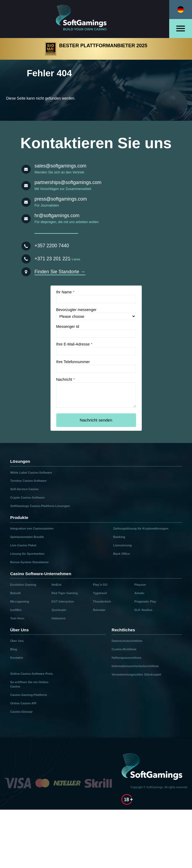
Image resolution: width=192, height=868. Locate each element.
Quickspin (59, 610)
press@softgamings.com (61, 199)
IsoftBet (16, 610)
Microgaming (20, 601)
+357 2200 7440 (52, 246)
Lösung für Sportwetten (27, 554)
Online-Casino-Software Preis (31, 674)
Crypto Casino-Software (27, 498)
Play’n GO (100, 585)
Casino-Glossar (21, 712)
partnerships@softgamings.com (68, 182)
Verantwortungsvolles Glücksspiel (136, 674)
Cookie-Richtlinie (124, 649)
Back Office (122, 554)
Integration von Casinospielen (32, 528)
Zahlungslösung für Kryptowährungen (141, 528)
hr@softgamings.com (57, 216)
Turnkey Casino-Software (28, 481)
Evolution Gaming (23, 585)
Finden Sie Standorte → (60, 272)
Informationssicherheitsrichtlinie (135, 666)
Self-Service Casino (24, 489)
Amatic (139, 593)
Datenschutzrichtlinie (127, 641)
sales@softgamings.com (60, 166)
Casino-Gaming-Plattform (29, 695)
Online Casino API (23, 703)
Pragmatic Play (145, 601)
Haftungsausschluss (126, 658)
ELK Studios (144, 610)
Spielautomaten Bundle (27, 537)
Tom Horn (17, 618)
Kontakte (17, 658)
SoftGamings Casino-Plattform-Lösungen (40, 506)
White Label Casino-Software (31, 473)
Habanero (59, 618)
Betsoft (15, 593)
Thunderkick (102, 601)
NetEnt (56, 585)
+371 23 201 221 (52, 259)
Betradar (99, 610)
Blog (13, 649)
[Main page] (85, 19)
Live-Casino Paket (23, 545)
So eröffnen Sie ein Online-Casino (29, 684)
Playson (140, 585)
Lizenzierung (122, 545)
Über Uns (17, 641)
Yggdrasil (100, 593)
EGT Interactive (63, 601)
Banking (119, 537)
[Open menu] (181, 28)
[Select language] (181, 9)
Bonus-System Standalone (29, 562)
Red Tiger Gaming (65, 593)
